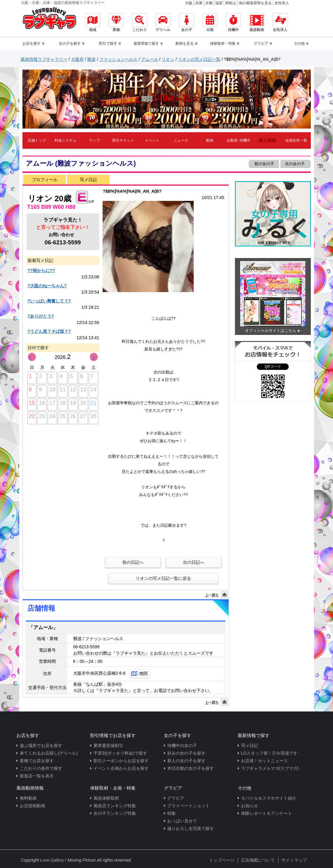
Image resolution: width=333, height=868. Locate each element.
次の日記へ (194, 562)
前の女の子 (264, 164)
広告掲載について (258, 860)
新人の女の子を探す (186, 761)
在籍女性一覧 (296, 140)
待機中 (233, 22)
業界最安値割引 (108, 746)
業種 (116, 22)
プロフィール (45, 180)
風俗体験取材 (106, 798)
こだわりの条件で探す (41, 768)
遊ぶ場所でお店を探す (41, 746)
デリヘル (163, 22)
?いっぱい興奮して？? (49, 301)
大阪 (189, 3)
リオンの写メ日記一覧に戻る (163, 578)
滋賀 (219, 3)
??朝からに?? (41, 270)
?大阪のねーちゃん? (47, 286)
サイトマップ (294, 860)
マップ (94, 140)
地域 (93, 22)
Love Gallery (52, 860)
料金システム (66, 140)
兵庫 (199, 3)
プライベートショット (189, 806)
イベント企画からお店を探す (121, 768)
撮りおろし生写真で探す (191, 828)
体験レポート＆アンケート (267, 813)
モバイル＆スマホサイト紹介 (269, 798)
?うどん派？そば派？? (49, 331)
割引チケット (123, 140)
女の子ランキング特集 (115, 813)
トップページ (222, 860)
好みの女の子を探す (186, 753)
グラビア (176, 798)
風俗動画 (257, 22)
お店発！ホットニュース (264, 761)
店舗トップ (37, 140)
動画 (210, 140)
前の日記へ (133, 562)
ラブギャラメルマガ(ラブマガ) (270, 768)
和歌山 (231, 3)
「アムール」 (43, 627)
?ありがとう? (41, 316)
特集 (172, 813)
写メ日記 (88, 180)
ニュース (181, 140)
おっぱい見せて (182, 821)
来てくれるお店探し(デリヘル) (49, 753)
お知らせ (250, 806)
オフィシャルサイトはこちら (271, 331)
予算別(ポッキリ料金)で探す (120, 753)
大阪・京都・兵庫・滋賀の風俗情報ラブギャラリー (63, 3)
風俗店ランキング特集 (115, 806)
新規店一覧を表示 (37, 776)
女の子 (187, 22)
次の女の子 (296, 164)
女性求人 (282, 3)
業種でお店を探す (37, 761)
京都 (209, 3)
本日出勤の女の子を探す (191, 768)
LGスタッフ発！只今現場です (269, 753)
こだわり (140, 22)
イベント (152, 140)
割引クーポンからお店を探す (121, 761)
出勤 (210, 22)
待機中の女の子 (182, 746)
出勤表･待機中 (239, 140)
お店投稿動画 (32, 806)
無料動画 (28, 798)
